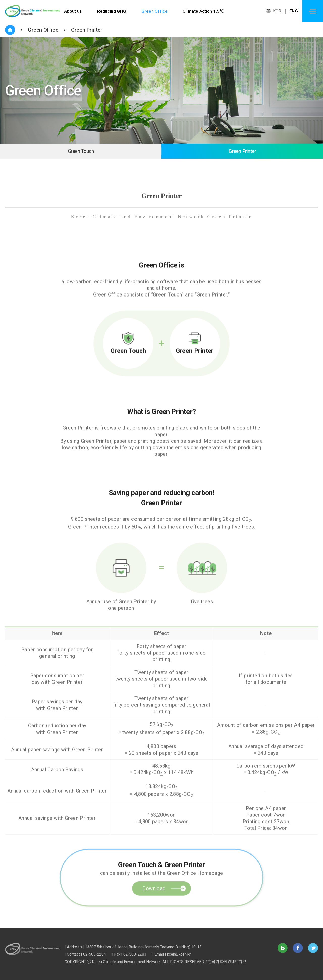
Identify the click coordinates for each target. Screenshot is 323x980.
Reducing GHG (112, 11)
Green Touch (81, 151)
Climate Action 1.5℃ (204, 11)
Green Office (155, 11)
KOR (277, 11)
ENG (294, 11)
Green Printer (87, 30)
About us (73, 11)
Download (154, 908)
